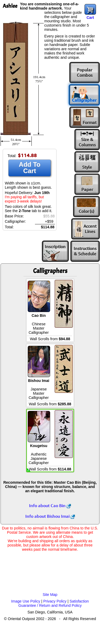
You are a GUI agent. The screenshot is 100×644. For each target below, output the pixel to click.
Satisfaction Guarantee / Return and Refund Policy (54, 603)
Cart (90, 18)
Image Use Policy (26, 601)
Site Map (50, 595)
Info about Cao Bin (50, 506)
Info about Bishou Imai (50, 516)
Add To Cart (30, 168)
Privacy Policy (55, 601)
